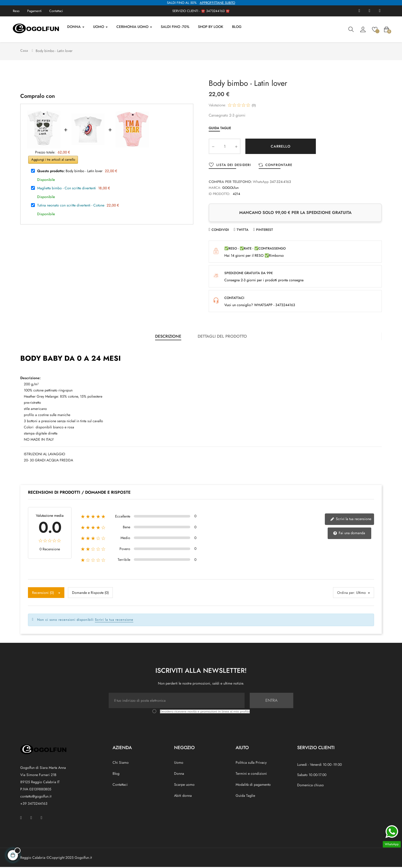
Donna (179, 774)
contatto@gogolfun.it (36, 797)
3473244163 (215, 11)
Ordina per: (346, 593)
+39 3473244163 (34, 804)
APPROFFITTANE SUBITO (217, 3)
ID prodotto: (219, 195)
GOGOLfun (230, 188)
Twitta (243, 230)
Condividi (220, 230)
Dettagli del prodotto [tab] (222, 337)
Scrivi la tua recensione (351, 520)
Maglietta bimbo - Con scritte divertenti (67, 189)
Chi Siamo (121, 763)
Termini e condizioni (251, 774)
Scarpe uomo (184, 785)
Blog (116, 774)
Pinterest (265, 230)
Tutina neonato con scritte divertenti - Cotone (71, 206)
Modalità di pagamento (253, 785)
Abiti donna (183, 796)
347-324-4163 (280, 182)
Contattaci (56, 11)
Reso (16, 11)
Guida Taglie (220, 129)
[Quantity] (225, 147)
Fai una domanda (349, 534)
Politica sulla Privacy (251, 763)
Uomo (179, 763)
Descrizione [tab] (168, 337)
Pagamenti (34, 11)
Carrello (281, 147)
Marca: (215, 188)
